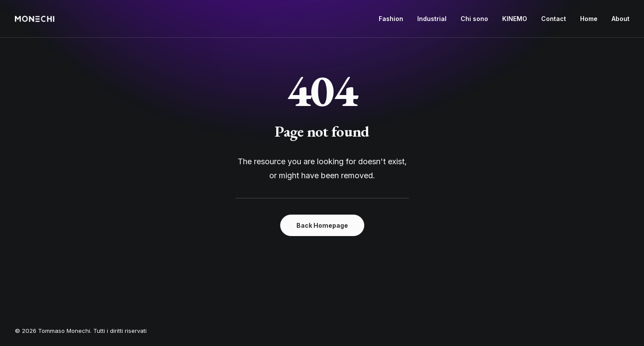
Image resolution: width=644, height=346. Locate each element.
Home (589, 19)
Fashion (391, 19)
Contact (554, 19)
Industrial (432, 19)
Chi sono (474, 19)
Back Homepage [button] (322, 225)
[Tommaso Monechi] (35, 19)
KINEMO (515, 19)
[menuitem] (394, 19)
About (621, 19)
